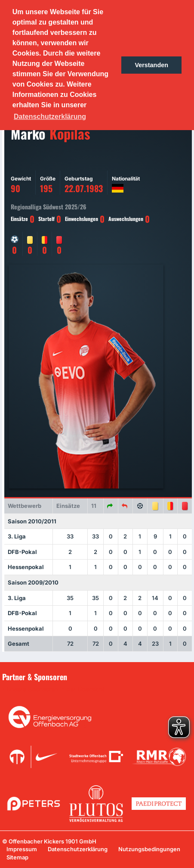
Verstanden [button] (151, 65)
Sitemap (17, 857)
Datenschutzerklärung (78, 849)
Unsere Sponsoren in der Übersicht (55, 689)
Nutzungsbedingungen (149, 849)
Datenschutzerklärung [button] (50, 117)
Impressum (22, 849)
